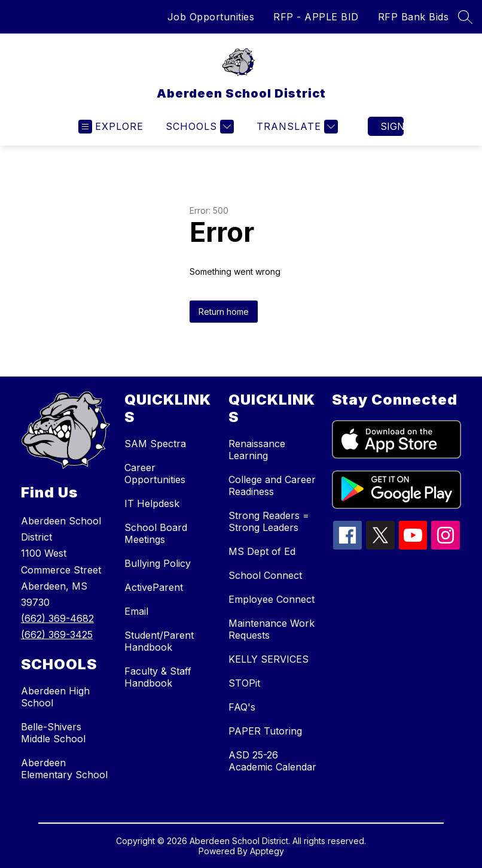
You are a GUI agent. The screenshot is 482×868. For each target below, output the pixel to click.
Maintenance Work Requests (271, 629)
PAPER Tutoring (265, 731)
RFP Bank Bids (414, 17)
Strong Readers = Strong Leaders (269, 521)
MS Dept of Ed (262, 551)
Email (136, 611)
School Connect (265, 575)
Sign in (392, 126)
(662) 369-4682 (57, 618)
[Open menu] (111, 127)
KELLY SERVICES (269, 659)
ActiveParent (154, 587)
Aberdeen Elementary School (64, 769)
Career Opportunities (155, 474)
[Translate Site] (296, 127)
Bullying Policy (158, 563)
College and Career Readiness (272, 485)
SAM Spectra (155, 444)
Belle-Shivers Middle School (53, 733)
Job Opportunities (211, 17)
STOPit (244, 683)
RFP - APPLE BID (316, 17)
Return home (224, 312)
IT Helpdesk (152, 503)
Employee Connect (271, 599)
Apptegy (267, 851)
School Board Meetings (156, 533)
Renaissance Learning (257, 450)
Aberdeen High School (55, 697)
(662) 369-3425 (57, 635)
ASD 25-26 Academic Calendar (272, 761)
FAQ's (242, 707)
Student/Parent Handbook (159, 641)
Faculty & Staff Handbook (158, 677)
